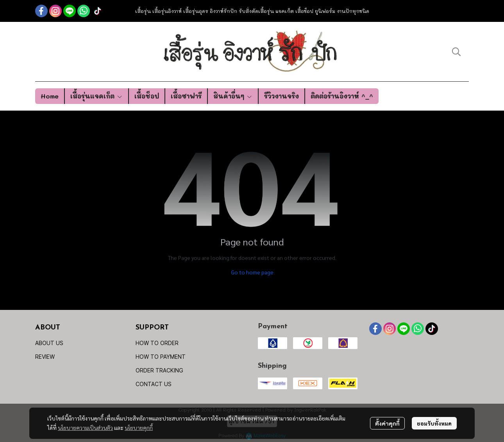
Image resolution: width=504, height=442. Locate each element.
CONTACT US (154, 384)
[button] (456, 52)
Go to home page (252, 272)
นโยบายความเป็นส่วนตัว (85, 428)
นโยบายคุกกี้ (139, 428)
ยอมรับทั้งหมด (434, 423)
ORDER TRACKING (159, 370)
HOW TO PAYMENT (161, 357)
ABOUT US (49, 343)
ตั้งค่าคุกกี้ (387, 423)
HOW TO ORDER (157, 343)
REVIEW (45, 357)
